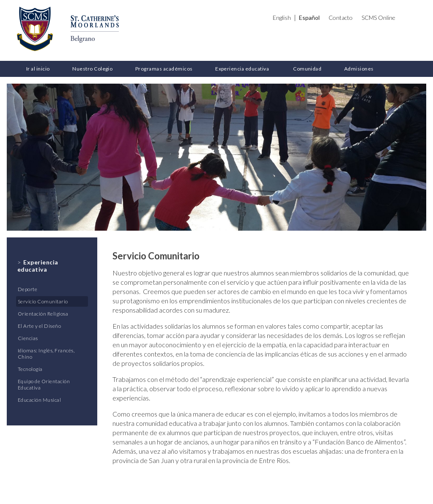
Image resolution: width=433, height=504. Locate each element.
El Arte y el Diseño (39, 326)
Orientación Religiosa (43, 314)
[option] (216, 157)
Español (309, 18)
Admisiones (359, 69)
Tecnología (30, 369)
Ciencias (28, 338)
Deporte (27, 289)
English (282, 18)
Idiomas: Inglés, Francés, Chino (46, 354)
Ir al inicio (38, 69)
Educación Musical (39, 400)
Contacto (341, 18)
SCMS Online (378, 18)
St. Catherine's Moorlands (35, 29)
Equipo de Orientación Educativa (44, 384)
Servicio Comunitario (43, 301)
